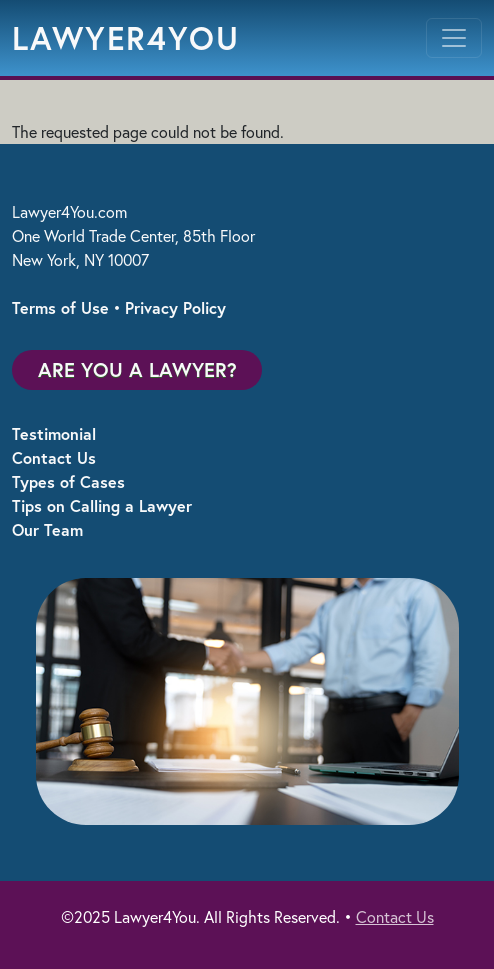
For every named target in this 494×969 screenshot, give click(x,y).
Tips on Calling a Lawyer (102, 505)
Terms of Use (60, 307)
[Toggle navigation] (454, 38)
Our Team (47, 529)
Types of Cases (68, 481)
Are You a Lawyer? (137, 369)
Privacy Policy (175, 307)
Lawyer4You (126, 38)
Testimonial (54, 433)
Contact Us (54, 457)
